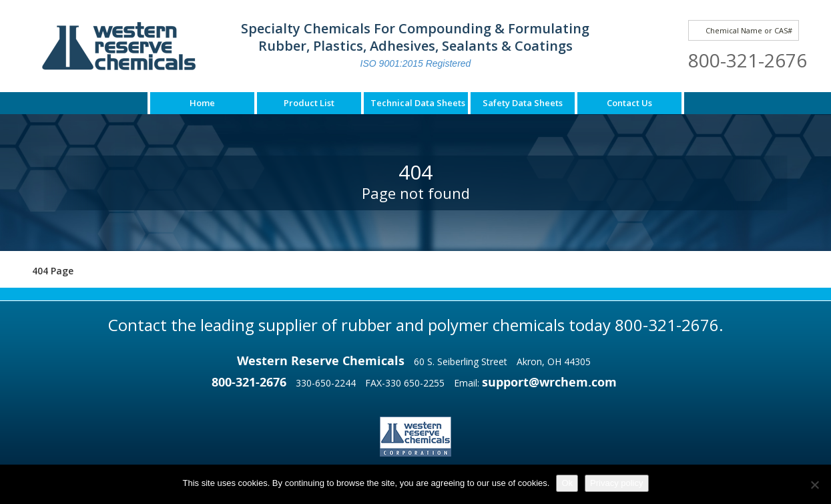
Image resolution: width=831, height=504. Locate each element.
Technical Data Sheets (418, 103)
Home (202, 103)
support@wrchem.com (549, 382)
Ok (567, 483)
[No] (814, 485)
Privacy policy (616, 483)
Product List (309, 103)
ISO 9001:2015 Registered (416, 63)
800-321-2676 (748, 60)
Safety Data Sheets (523, 103)
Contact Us (629, 103)
